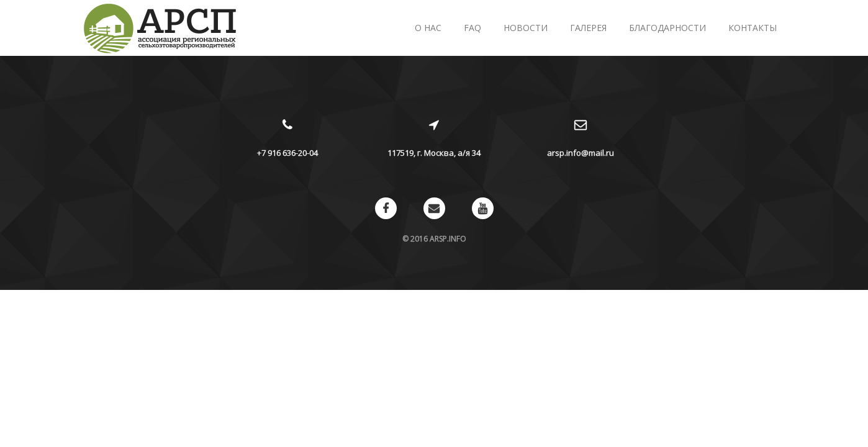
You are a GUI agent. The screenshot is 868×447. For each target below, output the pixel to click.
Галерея (588, 28)
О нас (428, 28)
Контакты (753, 28)
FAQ (472, 28)
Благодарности (667, 28)
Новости (526, 28)
